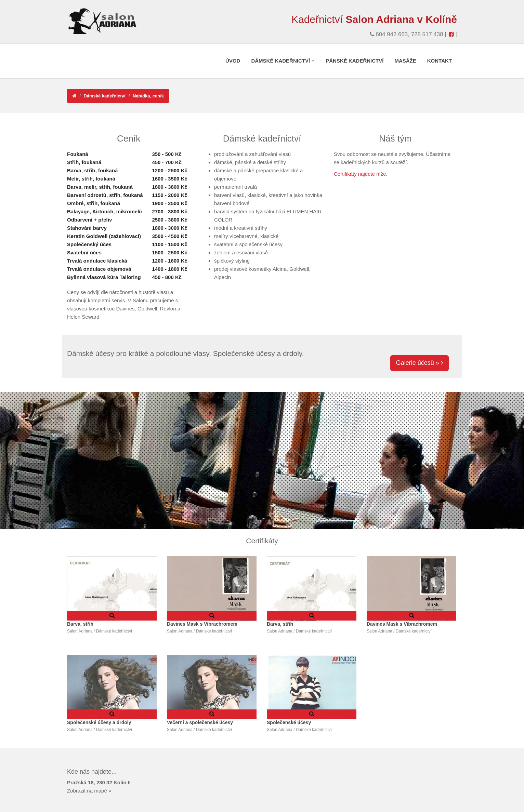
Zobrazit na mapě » (89, 791)
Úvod (233, 61)
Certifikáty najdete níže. (361, 174)
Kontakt (440, 61)
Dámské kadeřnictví (283, 61)
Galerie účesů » (420, 363)
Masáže (405, 61)
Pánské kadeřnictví (355, 61)
